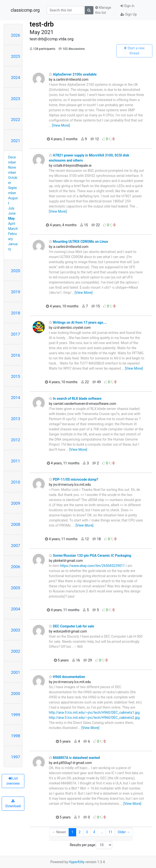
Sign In (128, 6)
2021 (16, 141)
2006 (16, 567)
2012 (16, 440)
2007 (16, 546)
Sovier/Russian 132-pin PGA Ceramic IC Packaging (90, 556)
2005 (16, 588)
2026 (16, 35)
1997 (16, 757)
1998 (16, 736)
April (12, 224)
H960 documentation (67, 677)
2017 (16, 334)
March (13, 229)
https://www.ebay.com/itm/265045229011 (92, 566)
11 (110, 832)
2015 (16, 376)
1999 (16, 715)
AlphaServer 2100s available (73, 74)
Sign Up (129, 14)
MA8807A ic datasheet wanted (74, 758)
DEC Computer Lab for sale (72, 626)
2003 (16, 630)
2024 (16, 78)
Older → (124, 832)
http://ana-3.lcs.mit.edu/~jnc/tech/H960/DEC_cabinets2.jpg (94, 718)
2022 (16, 120)
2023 (16, 99)
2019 (16, 292)
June (12, 213)
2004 (16, 609)
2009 (16, 503)
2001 (16, 672)
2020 (16, 271)
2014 (16, 398)
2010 (16, 482)
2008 (16, 524)
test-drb (42, 24)
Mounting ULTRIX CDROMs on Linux (78, 242)
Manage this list (103, 10)
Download (13, 804)
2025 (16, 56)
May (12, 218)
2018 (16, 313)
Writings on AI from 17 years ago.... (78, 322)
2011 (16, 461)
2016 (16, 355)
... (102, 832)
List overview (13, 781)
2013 (16, 419)
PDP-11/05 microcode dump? (74, 479)
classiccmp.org (25, 10)
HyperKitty (77, 862)
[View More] (61, 125)
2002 (16, 651)
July (11, 208)
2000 (16, 694)
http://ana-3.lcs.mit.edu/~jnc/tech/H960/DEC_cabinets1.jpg (94, 712)
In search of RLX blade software (75, 399)
